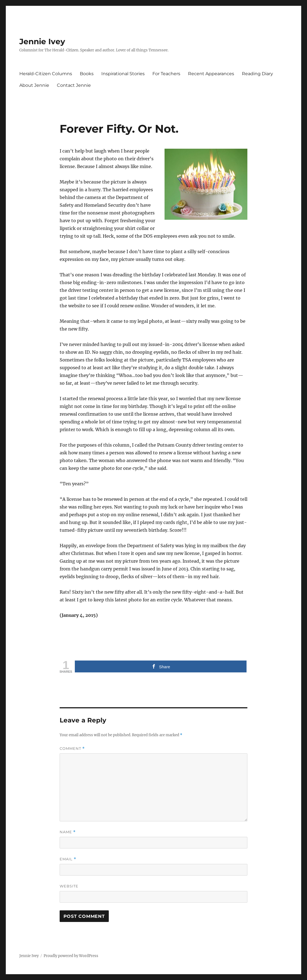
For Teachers (166, 74)
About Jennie (34, 85)
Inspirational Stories (123, 74)
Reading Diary (257, 74)
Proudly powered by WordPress (71, 956)
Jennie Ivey (42, 41)
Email (68, 859)
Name (68, 832)
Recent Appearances (211, 74)
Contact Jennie (74, 85)
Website (69, 886)
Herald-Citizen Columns (46, 74)
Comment (72, 749)
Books (87, 74)
